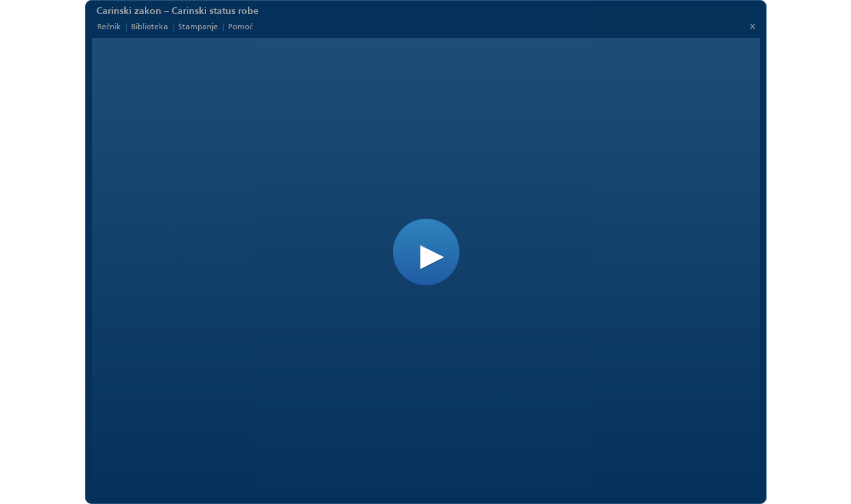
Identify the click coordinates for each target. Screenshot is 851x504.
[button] (426, 252)
